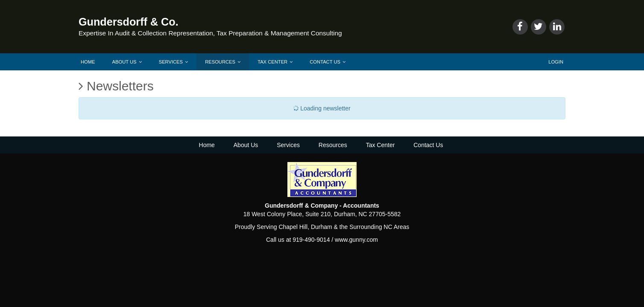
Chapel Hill (293, 227)
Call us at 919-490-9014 (298, 240)
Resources (223, 62)
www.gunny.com (356, 240)
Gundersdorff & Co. (129, 22)
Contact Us (328, 62)
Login (556, 62)
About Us (127, 62)
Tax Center (275, 62)
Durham (322, 227)
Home (88, 62)
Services (173, 62)
